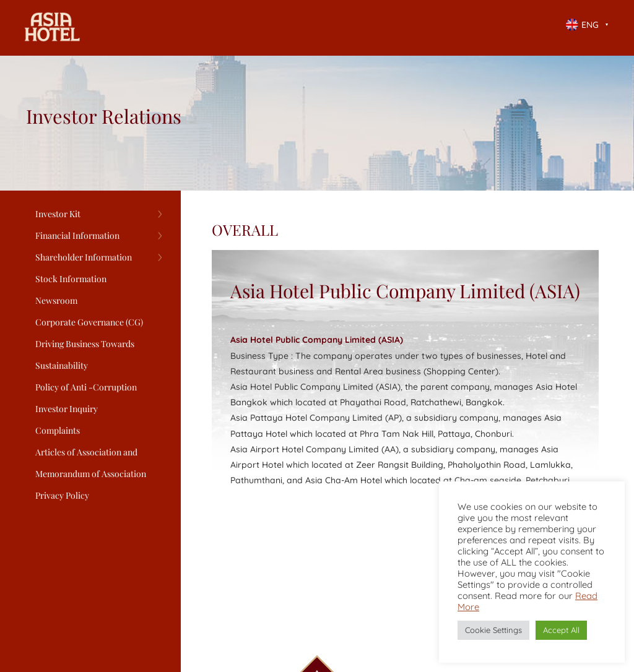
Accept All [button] (561, 630)
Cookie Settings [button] (493, 630)
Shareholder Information (84, 257)
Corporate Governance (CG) (89, 322)
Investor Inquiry (67, 409)
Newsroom (56, 300)
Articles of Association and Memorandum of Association (91, 463)
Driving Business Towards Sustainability (85, 355)
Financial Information (77, 235)
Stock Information (71, 279)
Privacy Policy (62, 495)
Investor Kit (58, 214)
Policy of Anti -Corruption (86, 387)
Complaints (58, 430)
